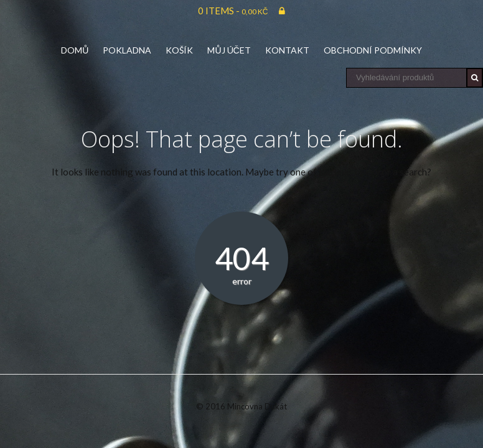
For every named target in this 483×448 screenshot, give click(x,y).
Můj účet (229, 50)
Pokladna (127, 50)
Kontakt (287, 50)
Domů (75, 50)
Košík (179, 50)
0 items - (233, 11)
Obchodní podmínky (373, 50)
